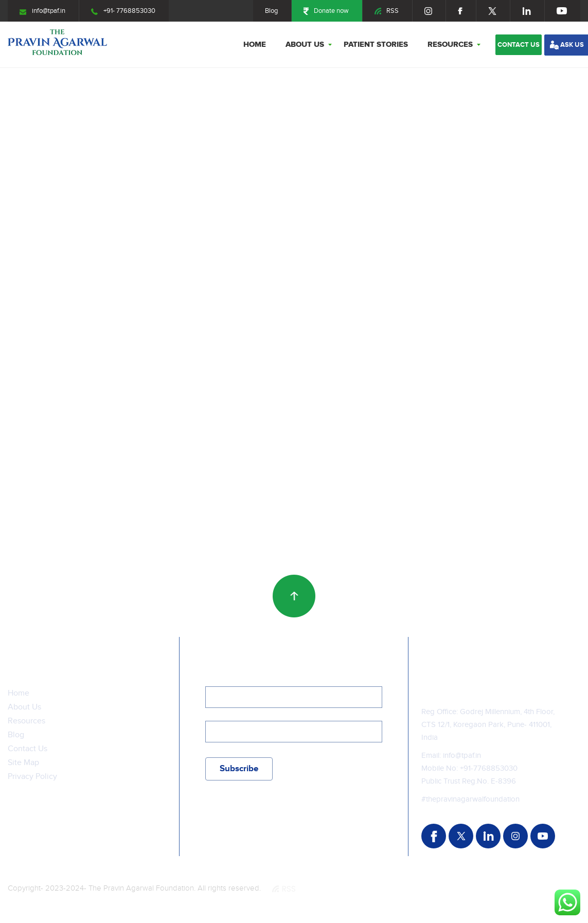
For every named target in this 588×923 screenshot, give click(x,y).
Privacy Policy (32, 777)
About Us (305, 45)
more (32, 300)
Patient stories (376, 45)
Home (255, 45)
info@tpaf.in (42, 11)
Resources (450, 45)
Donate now (326, 11)
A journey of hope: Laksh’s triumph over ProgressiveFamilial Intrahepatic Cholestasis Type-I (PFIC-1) (479, 278)
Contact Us (28, 749)
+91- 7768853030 (123, 11)
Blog (271, 11)
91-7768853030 (491, 768)
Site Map (23, 763)
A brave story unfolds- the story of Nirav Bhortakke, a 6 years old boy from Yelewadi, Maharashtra (88, 492)
